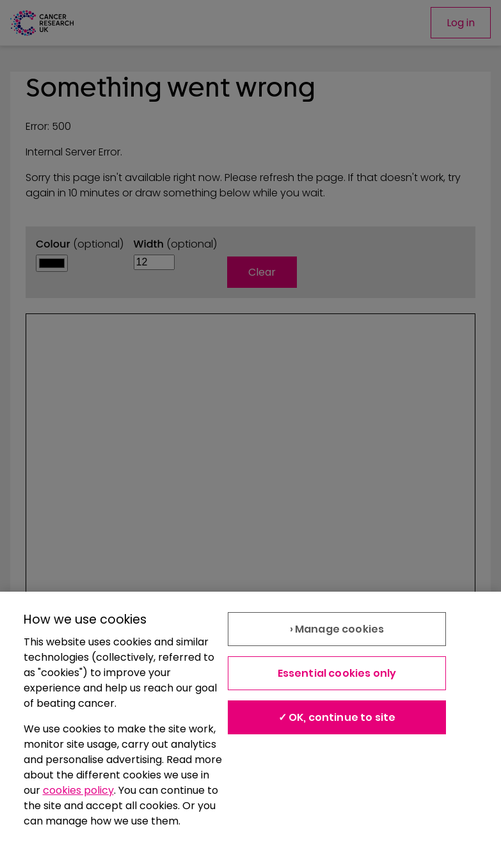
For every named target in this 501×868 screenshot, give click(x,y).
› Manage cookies (337, 629)
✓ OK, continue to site (337, 717)
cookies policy (78, 790)
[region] (250, 730)
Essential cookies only (337, 673)
